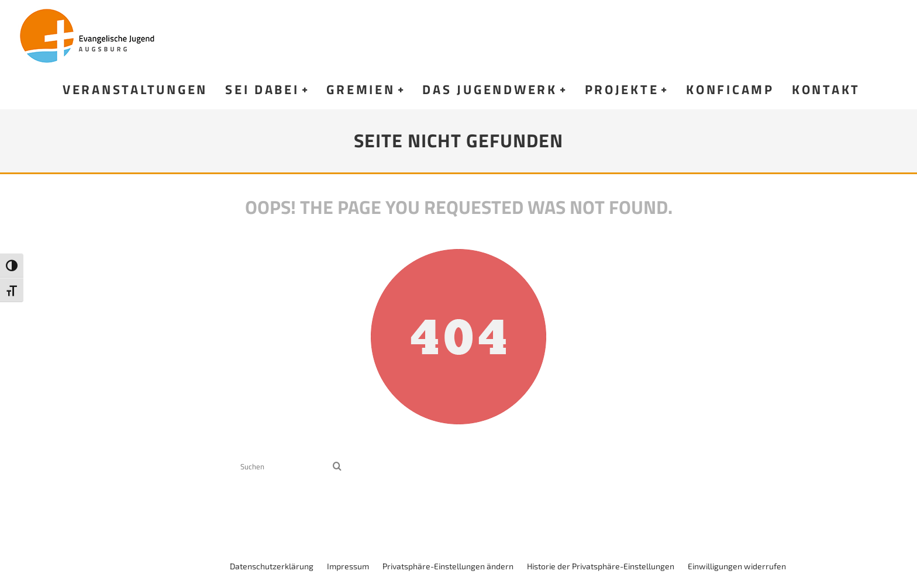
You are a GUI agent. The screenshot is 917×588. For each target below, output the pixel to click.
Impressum (348, 566)
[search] (337, 467)
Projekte (622, 89)
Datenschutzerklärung (272, 566)
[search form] (284, 467)
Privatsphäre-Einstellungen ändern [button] (448, 566)
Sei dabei (262, 89)
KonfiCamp (730, 89)
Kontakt (826, 89)
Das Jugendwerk (489, 89)
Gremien (361, 89)
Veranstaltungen (135, 89)
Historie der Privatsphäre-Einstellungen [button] (601, 566)
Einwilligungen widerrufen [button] (737, 566)
